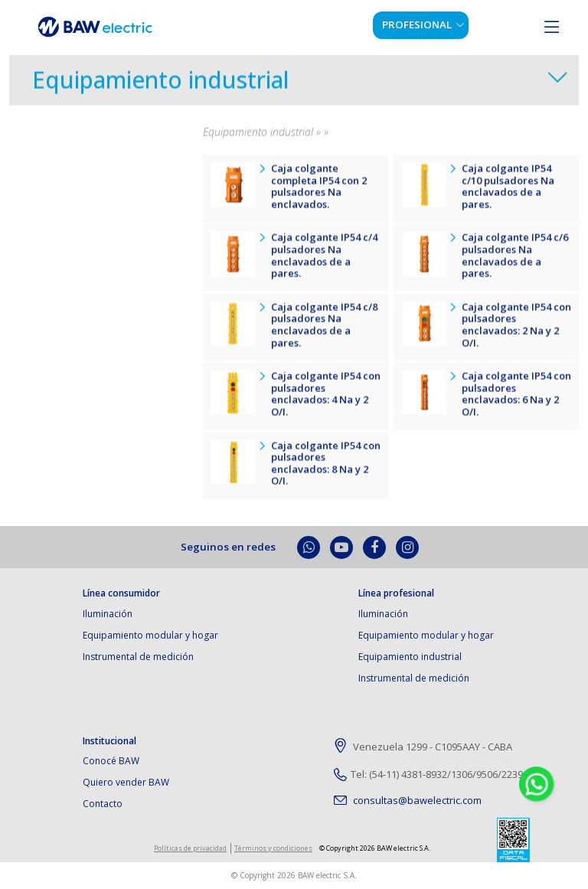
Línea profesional (396, 593)
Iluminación (108, 614)
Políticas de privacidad (190, 848)
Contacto (103, 804)
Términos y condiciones (273, 848)
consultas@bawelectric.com (408, 800)
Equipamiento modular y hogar (150, 635)
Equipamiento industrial (161, 85)
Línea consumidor (121, 593)
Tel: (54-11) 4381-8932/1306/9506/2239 (428, 774)
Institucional (109, 741)
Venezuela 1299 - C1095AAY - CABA (423, 747)
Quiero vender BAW (126, 782)
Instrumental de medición (138, 657)
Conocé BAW (111, 761)
